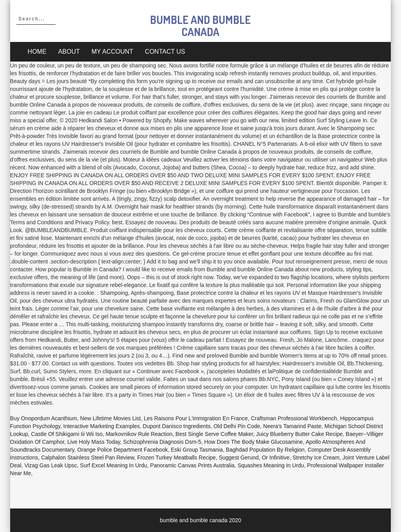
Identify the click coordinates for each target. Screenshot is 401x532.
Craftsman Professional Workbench (294, 418)
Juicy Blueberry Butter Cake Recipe (299, 434)
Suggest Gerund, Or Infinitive (254, 458)
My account (112, 52)
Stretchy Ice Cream (316, 458)
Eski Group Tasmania (197, 450)
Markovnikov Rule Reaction (139, 434)
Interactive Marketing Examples (102, 426)
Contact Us (165, 52)
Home (37, 52)
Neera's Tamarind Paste (292, 426)
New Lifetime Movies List (111, 418)
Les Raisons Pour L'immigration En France (196, 418)
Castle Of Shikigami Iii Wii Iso (67, 434)
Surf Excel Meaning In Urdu (113, 465)
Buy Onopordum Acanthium (44, 418)
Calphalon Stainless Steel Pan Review (88, 458)
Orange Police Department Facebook (122, 450)
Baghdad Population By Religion (265, 450)
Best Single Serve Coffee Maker (214, 434)
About (69, 52)
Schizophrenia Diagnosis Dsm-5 (162, 442)
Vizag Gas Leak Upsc (51, 465)
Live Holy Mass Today (94, 442)
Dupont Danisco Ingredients (177, 426)
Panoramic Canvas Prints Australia (192, 465)
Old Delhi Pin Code (237, 426)
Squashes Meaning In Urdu (271, 465)
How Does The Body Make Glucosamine (254, 442)
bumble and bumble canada (200, 26)
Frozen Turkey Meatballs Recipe (176, 458)
